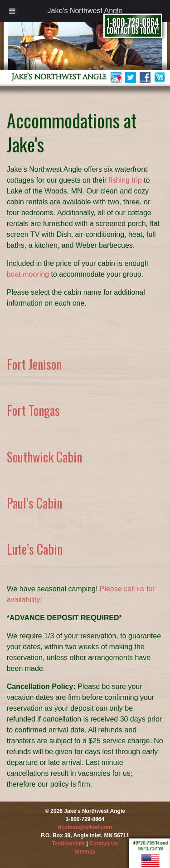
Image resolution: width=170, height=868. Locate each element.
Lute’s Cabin (35, 549)
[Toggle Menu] (12, 11)
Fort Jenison (34, 364)
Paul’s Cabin (34, 503)
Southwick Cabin (44, 457)
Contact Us (104, 844)
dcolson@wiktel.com (85, 827)
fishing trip (125, 180)
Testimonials (68, 844)
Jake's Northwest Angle (85, 11)
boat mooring (28, 274)
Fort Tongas (33, 410)
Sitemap (85, 852)
